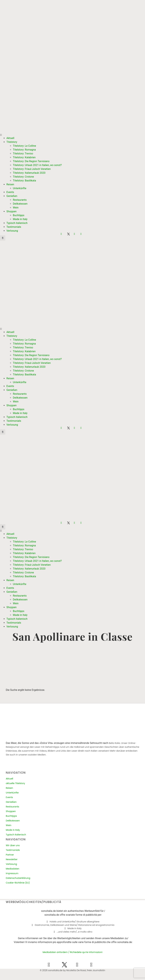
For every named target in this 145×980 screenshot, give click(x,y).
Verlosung (12, 231)
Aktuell (10, 138)
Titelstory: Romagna (24, 150)
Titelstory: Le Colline (24, 146)
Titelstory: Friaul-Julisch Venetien (32, 169)
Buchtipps (19, 215)
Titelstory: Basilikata (24, 181)
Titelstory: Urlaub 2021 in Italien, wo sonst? (37, 165)
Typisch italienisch (17, 223)
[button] (72, 135)
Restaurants (20, 200)
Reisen (10, 184)
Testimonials (14, 227)
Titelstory (12, 142)
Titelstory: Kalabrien (24, 157)
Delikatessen (20, 204)
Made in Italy (20, 219)
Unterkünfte (20, 188)
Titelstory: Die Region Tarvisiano (31, 161)
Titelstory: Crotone (23, 177)
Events (10, 192)
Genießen (12, 196)
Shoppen (11, 211)
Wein (16, 208)
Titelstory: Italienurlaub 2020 (29, 173)
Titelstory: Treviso (23, 154)
